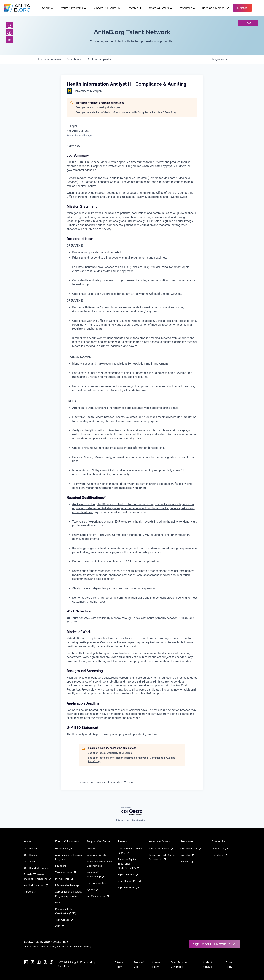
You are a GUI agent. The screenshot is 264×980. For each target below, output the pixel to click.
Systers (93, 890)
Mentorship (64, 849)
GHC (60, 926)
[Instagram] (10, 25)
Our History (31, 855)
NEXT (58, 902)
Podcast (187, 862)
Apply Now (73, 146)
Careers (31, 892)
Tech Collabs (64, 920)
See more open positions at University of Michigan (106, 782)
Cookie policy (139, 820)
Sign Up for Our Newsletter (215, 944)
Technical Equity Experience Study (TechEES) (129, 864)
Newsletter (220, 855)
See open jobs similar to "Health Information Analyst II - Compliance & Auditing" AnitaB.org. (126, 112)
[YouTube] (39, 962)
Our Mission (31, 849)
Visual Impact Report (129, 881)
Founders (61, 866)
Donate (91, 849)
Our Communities (96, 883)
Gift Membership (98, 896)
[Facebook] (10, 32)
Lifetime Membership (67, 885)
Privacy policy (123, 820)
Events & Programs (73, 8)
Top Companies (129, 887)
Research (134, 8)
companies (100, 60)
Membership (64, 879)
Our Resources (191, 849)
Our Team (29, 862)
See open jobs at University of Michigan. (98, 107)
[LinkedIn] (10, 39)
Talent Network (66, 872)
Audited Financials (36, 885)
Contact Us (220, 849)
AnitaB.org (64, 966)
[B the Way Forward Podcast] (52, 962)
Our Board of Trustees (37, 868)
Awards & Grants (160, 8)
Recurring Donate (97, 855)
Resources (187, 8)
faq (248, 23)
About (48, 8)
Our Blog (188, 855)
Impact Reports (128, 874)
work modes (183, 661)
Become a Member (216, 8)
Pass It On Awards (161, 849)
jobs (74, 60)
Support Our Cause (107, 8)
